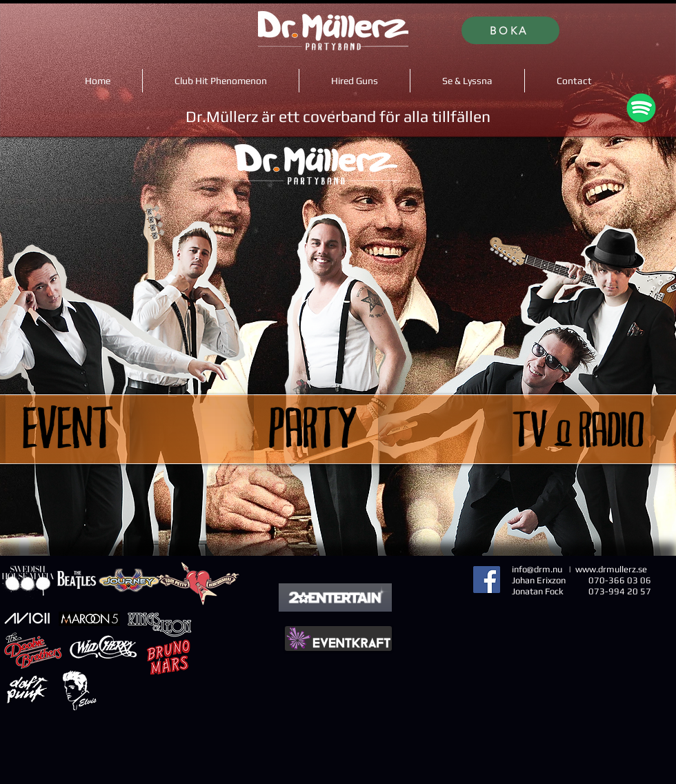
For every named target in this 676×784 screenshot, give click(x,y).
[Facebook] (487, 580)
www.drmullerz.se (611, 569)
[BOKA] (510, 30)
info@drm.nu (537, 569)
